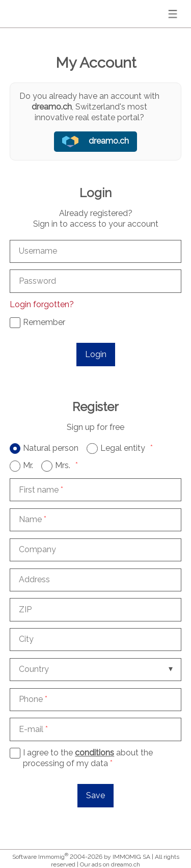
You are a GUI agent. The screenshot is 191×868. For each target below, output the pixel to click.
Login (96, 354)
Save (95, 795)
